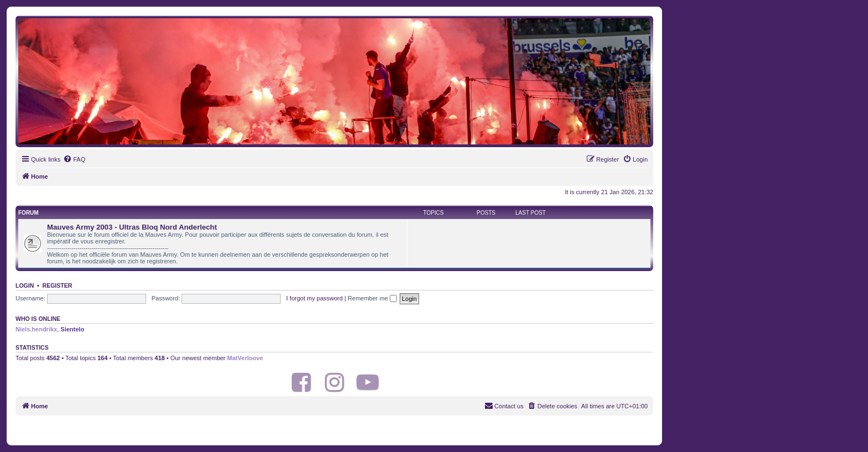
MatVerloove (245, 358)
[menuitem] (74, 159)
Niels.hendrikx (36, 329)
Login (25, 285)
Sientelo (72, 329)
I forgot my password (314, 298)
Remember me (372, 298)
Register (58, 285)
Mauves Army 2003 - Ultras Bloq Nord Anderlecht (132, 227)
